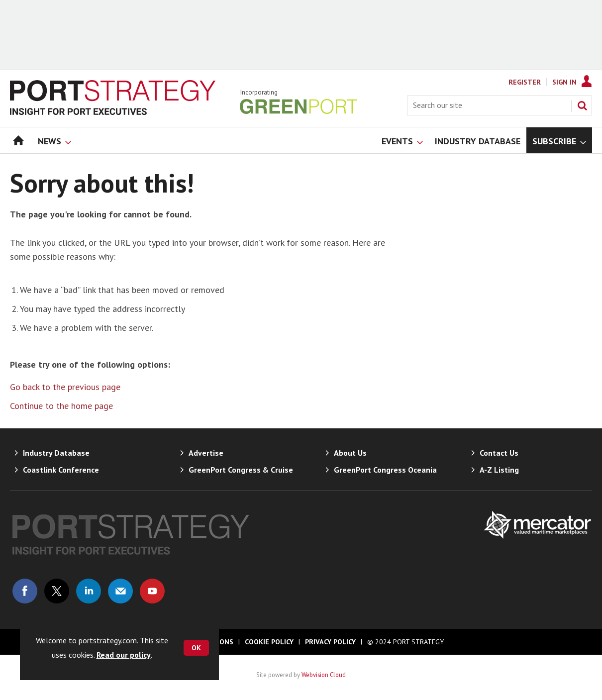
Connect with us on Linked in (89, 591)
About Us (350, 453)
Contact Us (499, 453)
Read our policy (124, 655)
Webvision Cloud (324, 675)
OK (196, 648)
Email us (120, 591)
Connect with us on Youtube (152, 591)
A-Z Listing (499, 470)
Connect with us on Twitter (57, 591)
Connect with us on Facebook (25, 591)
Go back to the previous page (65, 387)
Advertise (206, 453)
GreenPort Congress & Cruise (241, 470)
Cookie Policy (269, 642)
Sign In (564, 82)
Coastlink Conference (61, 470)
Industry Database (56, 453)
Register (525, 82)
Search (582, 105)
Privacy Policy (330, 642)
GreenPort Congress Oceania (385, 470)
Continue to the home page (61, 406)
